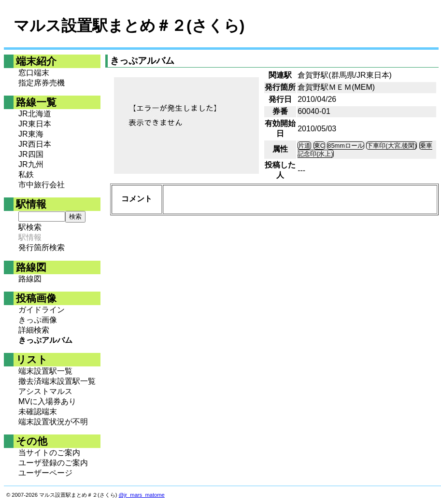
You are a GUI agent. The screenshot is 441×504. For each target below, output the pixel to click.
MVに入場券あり (47, 401)
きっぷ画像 (38, 320)
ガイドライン (42, 310)
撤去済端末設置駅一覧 (57, 381)
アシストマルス (45, 391)
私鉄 (26, 175)
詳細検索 (34, 330)
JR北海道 (35, 114)
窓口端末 (34, 73)
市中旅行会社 (42, 185)
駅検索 (30, 227)
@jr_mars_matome (142, 495)
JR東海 (31, 134)
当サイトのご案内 (49, 453)
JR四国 (31, 154)
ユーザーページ (45, 473)
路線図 (30, 279)
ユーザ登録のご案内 (53, 463)
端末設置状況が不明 (53, 422)
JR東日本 (35, 124)
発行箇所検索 (42, 247)
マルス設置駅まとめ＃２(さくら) (129, 26)
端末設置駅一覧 (45, 371)
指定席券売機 (42, 83)
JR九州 (31, 164)
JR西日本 (35, 144)
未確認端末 (38, 412)
